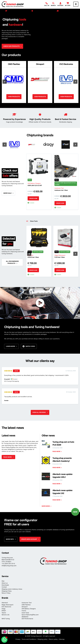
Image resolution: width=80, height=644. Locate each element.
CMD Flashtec (26, 605)
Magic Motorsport (7, 605)
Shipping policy (42, 639)
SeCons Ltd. (6, 615)
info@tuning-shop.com (9, 566)
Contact (4, 587)
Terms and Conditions (29, 639)
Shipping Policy (7, 591)
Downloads (5, 585)
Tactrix (4, 613)
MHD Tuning (6, 619)
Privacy (18, 639)
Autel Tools (25, 613)
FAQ (3, 581)
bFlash (4, 611)
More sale (7, 193)
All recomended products (12, 262)
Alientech (5, 603)
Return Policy (6, 593)
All (27, 221)
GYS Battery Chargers (29, 609)
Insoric (24, 611)
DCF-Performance (27, 619)
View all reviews (39, 412)
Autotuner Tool (27, 603)
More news (46, 506)
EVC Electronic (6, 607)
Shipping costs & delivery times (12, 589)
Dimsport (25, 607)
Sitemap (62, 639)
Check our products (11, 46)
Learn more (11, 346)
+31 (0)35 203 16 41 (8, 564)
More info (10, 539)
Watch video (30, 346)
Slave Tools (34, 221)
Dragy (4, 609)
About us (5, 583)
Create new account (29, 539)
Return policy (53, 639)
